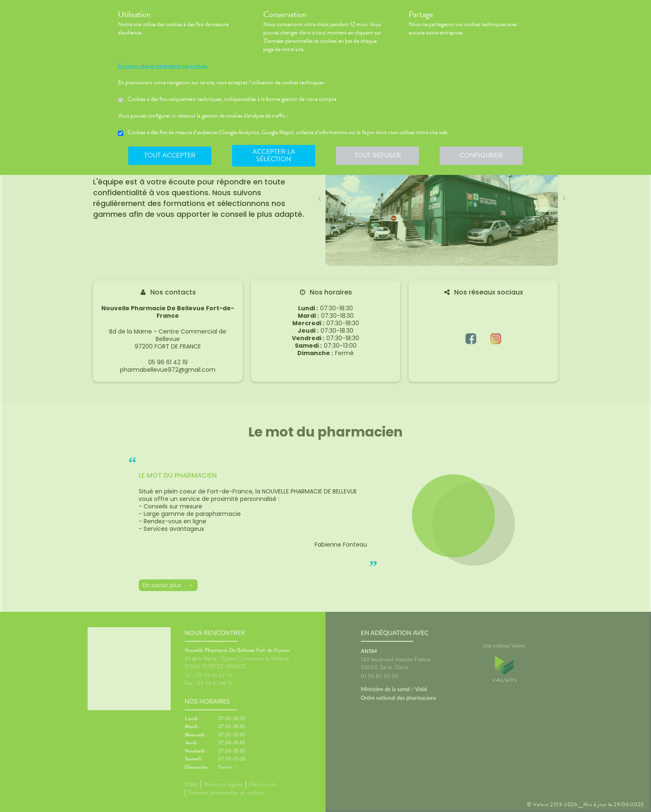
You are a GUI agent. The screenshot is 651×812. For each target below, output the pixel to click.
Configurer (481, 155)
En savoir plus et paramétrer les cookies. (163, 66)
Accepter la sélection (274, 155)
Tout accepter (170, 155)
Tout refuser (378, 155)
